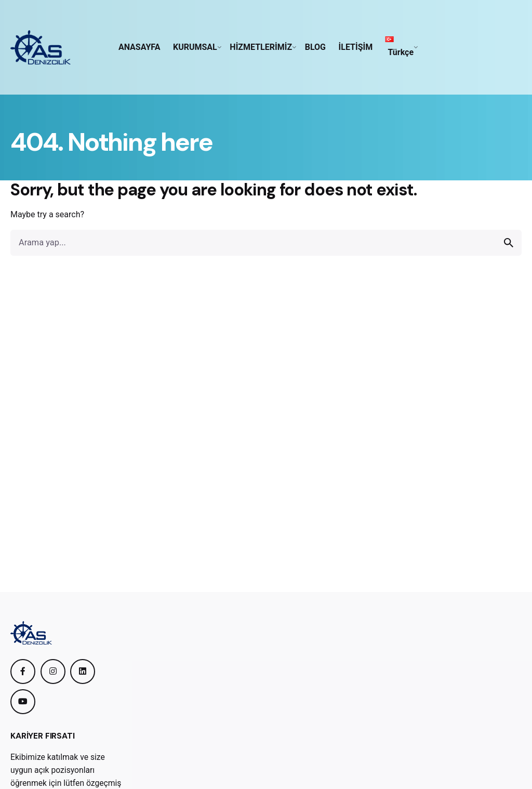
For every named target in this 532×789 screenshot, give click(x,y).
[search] (509, 243)
